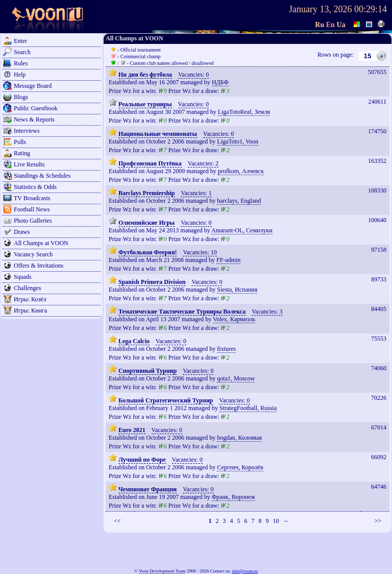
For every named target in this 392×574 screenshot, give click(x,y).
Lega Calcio (134, 341)
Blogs (21, 97)
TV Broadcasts (32, 198)
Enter (20, 41)
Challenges (27, 288)
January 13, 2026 (320, 9)
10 (276, 521)
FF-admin (228, 260)
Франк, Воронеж (234, 497)
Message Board (33, 86)
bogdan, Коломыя (239, 438)
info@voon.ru (245, 571)
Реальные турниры (145, 104)
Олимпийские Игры (146, 223)
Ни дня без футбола (145, 75)
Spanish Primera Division (152, 282)
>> (378, 521)
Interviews (27, 131)
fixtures (226, 349)
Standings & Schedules (42, 176)
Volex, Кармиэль (234, 319)
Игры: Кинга (30, 310)
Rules (21, 63)
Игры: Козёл (30, 299)
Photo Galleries (33, 221)
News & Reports (34, 119)
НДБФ (220, 82)
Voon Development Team (162, 571)
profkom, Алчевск (241, 171)
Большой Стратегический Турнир (166, 400)
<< (117, 521)
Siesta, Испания (237, 290)
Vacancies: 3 (267, 312)
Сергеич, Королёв (240, 467)
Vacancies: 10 (200, 252)
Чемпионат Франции (148, 489)
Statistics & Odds (35, 187)
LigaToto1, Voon (238, 141)
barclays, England (239, 201)
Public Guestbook (36, 108)
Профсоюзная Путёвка (150, 163)
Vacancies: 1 (196, 193)
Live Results (29, 164)
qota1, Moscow (236, 378)
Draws (22, 232)
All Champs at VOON (41, 243)
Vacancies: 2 (203, 163)
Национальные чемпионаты (158, 134)
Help (20, 75)
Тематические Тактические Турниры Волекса (182, 312)
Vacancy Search (33, 254)
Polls (20, 142)
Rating (22, 153)
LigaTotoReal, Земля (244, 112)
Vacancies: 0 (193, 75)
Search (22, 52)
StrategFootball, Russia (248, 408)
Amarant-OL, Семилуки (242, 230)
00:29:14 (371, 9)
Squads (23, 277)
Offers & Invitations (39, 266)
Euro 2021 (132, 430)
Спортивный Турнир (148, 371)
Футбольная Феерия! (148, 252)
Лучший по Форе (142, 460)
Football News (32, 209)
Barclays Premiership (147, 193)
